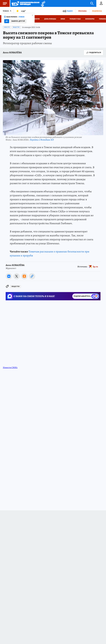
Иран (63, 19)
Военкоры (90, 19)
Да (7, 21)
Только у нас (75, 19)
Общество (16, 27)
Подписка (97, 11)
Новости (36, 19)
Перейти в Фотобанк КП (42, 140)
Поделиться (93, 53)
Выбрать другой (18, 21)
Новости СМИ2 (10, 367)
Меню (3, 3)
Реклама (82, 11)
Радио (70, 11)
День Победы (50, 19)
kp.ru (95, 266)
